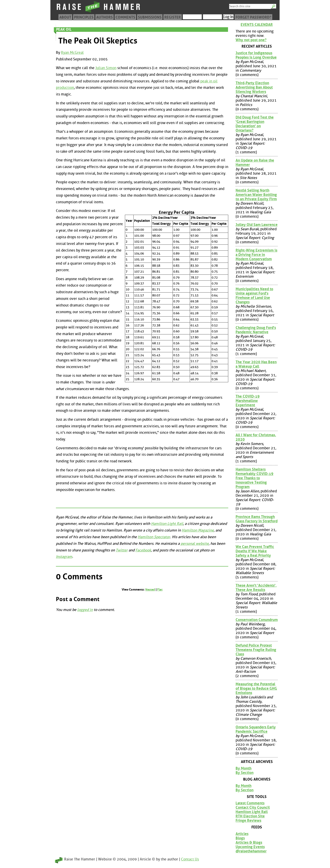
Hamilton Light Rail (167, 524)
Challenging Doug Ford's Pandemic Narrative (256, 330)
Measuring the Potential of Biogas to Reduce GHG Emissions (256, 688)
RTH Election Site (250, 816)
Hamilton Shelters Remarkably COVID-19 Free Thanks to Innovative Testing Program (254, 478)
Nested (150, 590)
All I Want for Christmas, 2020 (256, 437)
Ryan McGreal (72, 53)
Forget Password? (253, 17)
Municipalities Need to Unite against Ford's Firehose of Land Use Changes (254, 296)
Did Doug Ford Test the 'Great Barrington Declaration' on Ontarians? (255, 124)
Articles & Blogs (249, 842)
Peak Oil (64, 29)
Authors (104, 17)
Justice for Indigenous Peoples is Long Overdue (256, 55)
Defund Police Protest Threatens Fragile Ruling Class (256, 650)
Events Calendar (257, 25)
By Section (245, 773)
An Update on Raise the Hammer (255, 163)
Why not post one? (251, 40)
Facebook (143, 550)
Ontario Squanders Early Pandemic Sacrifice (256, 729)
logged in (85, 610)
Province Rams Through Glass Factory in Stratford (257, 519)
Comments (125, 17)
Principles (84, 17)
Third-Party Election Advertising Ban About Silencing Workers (254, 87)
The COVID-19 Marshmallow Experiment (248, 401)
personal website (195, 544)
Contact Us (190, 859)
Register (173, 17)
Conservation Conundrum (257, 620)
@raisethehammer (251, 851)
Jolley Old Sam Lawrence (257, 225)
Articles (242, 834)
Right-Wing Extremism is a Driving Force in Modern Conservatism (256, 255)
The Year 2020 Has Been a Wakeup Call (256, 364)
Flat (160, 590)
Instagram (64, 557)
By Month (243, 768)
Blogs (240, 838)
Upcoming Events (250, 847)
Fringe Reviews (248, 821)
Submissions (150, 17)
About (65, 17)
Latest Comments (250, 803)
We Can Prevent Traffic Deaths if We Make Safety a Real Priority (255, 551)
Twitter (122, 550)
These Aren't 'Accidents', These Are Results (256, 588)
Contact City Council (253, 807)
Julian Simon (106, 68)
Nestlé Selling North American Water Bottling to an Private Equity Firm (256, 195)
